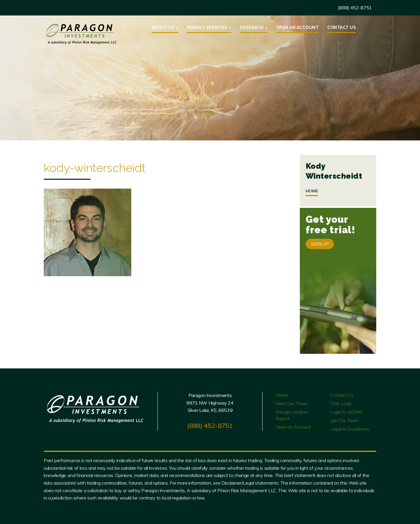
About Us (165, 27)
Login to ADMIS (346, 412)
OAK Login (341, 403)
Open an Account (297, 27)
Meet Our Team (291, 403)
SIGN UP (320, 244)
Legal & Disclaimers (350, 429)
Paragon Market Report (292, 415)
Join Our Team (344, 420)
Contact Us (342, 27)
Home (312, 191)
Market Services (209, 27)
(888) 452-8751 (355, 8)
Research (254, 27)
